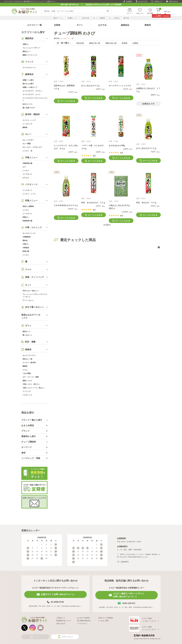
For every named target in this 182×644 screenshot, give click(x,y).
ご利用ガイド (158, 1)
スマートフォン (67, 637)
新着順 (125, 43)
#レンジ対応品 (114, 18)
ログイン (130, 13)
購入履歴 (150, 13)
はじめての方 (143, 1)
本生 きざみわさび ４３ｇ (93, 203)
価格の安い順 (95, 43)
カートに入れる (68, 101)
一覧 (72, 38)
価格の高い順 (111, 43)
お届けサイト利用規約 (106, 618)
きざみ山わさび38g (117, 145)
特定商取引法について (64, 621)
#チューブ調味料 (99, 18)
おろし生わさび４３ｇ (91, 86)
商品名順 (80, 43)
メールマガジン (82, 624)
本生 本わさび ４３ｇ (146, 203)
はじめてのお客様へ (84, 618)
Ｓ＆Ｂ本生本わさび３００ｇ (66, 205)
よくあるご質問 (103, 621)
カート (159, 11)
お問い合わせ (173, 1)
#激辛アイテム (58, 18)
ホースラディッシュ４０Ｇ (120, 86)
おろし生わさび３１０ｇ (146, 148)
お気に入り (140, 13)
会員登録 (129, 1)
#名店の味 (85, 18)
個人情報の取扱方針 (84, 621)
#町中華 (126, 18)
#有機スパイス (73, 18)
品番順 (135, 43)
